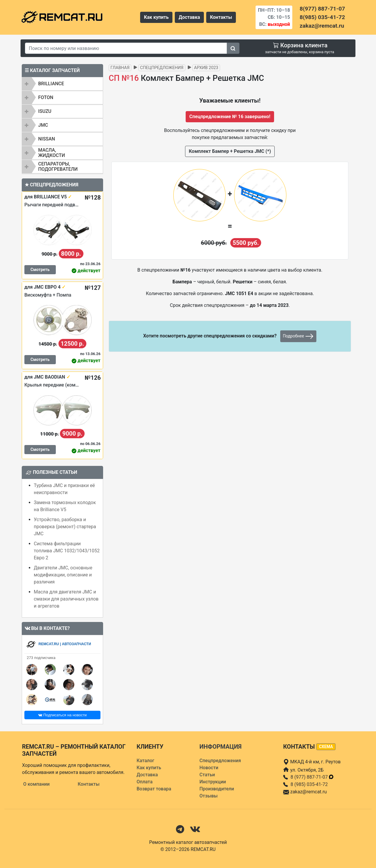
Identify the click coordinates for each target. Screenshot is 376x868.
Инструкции (213, 782)
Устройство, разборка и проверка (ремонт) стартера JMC (65, 527)
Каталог (145, 761)
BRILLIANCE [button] (51, 84)
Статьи (207, 775)
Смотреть (40, 270)
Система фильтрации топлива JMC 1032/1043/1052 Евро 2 (67, 551)
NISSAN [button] (47, 139)
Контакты (221, 17)
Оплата (145, 782)
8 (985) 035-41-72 (309, 784)
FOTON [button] (46, 97)
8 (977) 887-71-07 (312, 777)
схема (326, 747)
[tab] (62, 84)
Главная (120, 68)
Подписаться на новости (62, 715)
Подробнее (298, 336)
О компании (36, 784)
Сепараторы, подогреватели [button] (58, 167)
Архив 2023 (206, 68)
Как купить (156, 17)
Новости (209, 768)
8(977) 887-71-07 (322, 9)
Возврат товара (154, 789)
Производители (217, 789)
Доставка (189, 17)
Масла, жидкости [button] (52, 153)
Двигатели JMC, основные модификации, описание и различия (63, 575)
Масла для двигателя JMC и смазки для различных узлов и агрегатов (66, 599)
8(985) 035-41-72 (322, 17)
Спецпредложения (162, 68)
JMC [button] (43, 125)
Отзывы (209, 796)
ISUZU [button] (45, 111)
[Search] (126, 48)
